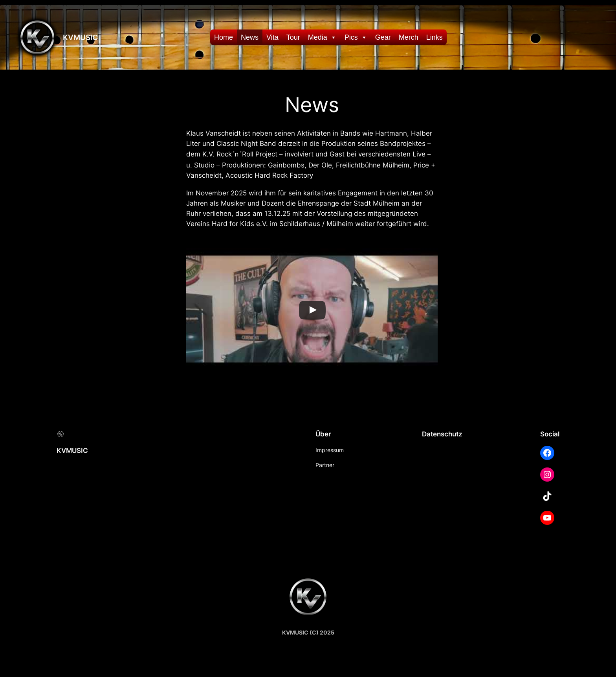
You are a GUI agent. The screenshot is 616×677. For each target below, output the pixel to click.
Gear (383, 37)
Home (224, 37)
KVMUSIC (80, 37)
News (250, 37)
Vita (272, 37)
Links (434, 37)
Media (322, 37)
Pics (356, 37)
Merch (409, 37)
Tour (293, 37)
